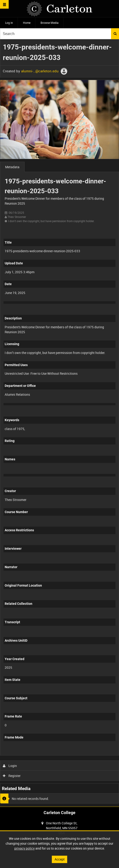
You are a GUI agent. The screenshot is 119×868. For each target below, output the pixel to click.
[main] (59, 423)
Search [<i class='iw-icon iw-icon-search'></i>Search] (115, 34)
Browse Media (50, 23)
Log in (9, 23)
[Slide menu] (4, 4)
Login (10, 766)
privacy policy (24, 848)
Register (12, 776)
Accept (60, 859)
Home (27, 23)
